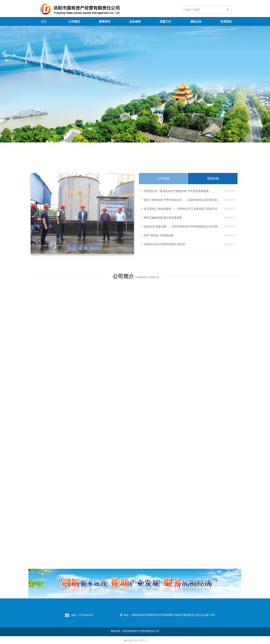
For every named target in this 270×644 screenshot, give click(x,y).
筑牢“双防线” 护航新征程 (159, 235)
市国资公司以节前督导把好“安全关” (165, 244)
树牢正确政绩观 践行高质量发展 (163, 218)
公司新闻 (164, 179)
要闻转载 (213, 179)
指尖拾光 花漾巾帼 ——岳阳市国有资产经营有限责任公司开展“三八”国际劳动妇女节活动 (183, 227)
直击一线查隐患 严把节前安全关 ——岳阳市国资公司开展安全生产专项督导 (183, 200)
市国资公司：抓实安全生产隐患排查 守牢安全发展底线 (176, 191)
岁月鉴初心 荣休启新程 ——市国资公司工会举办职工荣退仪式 (181, 209)
